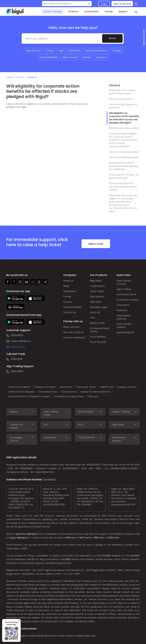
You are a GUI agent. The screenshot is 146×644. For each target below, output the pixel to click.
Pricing (109, 12)
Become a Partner (74, 332)
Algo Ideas (96, 302)
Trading (50, 51)
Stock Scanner (98, 342)
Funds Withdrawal (49, 57)
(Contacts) (49, 480)
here (73, 538)
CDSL (111, 538)
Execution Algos (99, 307)
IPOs (92, 318)
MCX (82, 538)
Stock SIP (95, 312)
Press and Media (72, 307)
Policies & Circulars (45, 387)
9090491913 (17, 335)
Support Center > (17, 77)
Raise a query (18, 347)
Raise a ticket (96, 244)
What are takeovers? (121, 99)
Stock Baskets (98, 337)
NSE (68, 538)
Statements (75, 51)
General (32, 77)
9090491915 (17, 371)
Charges (117, 51)
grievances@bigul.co (28, 534)
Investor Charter (127, 387)
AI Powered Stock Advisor (100, 330)
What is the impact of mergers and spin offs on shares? (123, 187)
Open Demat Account (124, 282)
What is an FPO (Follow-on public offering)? (124, 176)
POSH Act (93, 396)
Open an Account (122, 4)
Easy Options (97, 297)
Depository (101, 57)
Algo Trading (124, 289)
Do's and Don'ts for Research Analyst (29, 396)
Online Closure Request (21, 392)
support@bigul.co (21, 341)
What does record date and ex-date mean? (122, 92)
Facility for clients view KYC (96, 392)
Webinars (122, 310)
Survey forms (69, 392)
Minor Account (70, 57)
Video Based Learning (123, 317)
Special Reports (125, 332)
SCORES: (107, 556)
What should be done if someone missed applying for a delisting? (124, 166)
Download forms (48, 392)
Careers (68, 302)
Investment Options (128, 300)
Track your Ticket (86, 387)
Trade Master (98, 286)
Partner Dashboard (74, 338)
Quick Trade (97, 291)
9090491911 (17, 359)
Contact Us (70, 312)
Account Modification (97, 51)
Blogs (66, 286)
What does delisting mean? (124, 157)
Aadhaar (87, 57)
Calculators (123, 305)
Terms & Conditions (19, 387)
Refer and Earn (72, 327)
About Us (68, 281)
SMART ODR (107, 387)
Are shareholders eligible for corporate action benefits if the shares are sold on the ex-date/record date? (123, 140)
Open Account (33, 51)
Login (104, 4)
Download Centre (126, 294)
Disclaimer (66, 387)
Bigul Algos (96, 281)
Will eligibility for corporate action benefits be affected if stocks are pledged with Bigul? (124, 118)
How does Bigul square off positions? (123, 106)
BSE (96, 538)
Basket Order (97, 323)
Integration (70, 291)
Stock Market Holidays (124, 326)
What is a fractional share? (124, 152)
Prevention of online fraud (69, 396)
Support (123, 12)
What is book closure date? (124, 128)
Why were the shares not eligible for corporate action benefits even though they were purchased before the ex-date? (124, 203)
